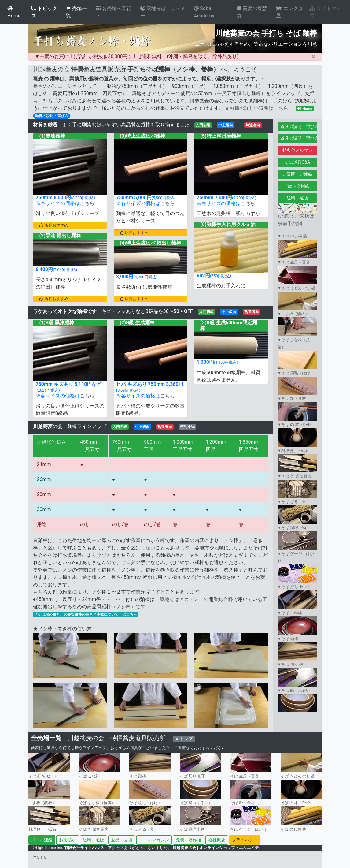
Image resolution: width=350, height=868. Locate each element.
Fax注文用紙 (297, 186)
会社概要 (217, 840)
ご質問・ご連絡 (297, 174)
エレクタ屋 (289, 12)
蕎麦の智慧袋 (252, 12)
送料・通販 (297, 198)
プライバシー (245, 840)
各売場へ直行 (114, 8)
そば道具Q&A (297, 162)
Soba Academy (204, 12)
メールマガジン (154, 840)
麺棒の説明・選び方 (52, 116)
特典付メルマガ (297, 150)
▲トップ (184, 739)
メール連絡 (42, 840)
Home (14, 12)
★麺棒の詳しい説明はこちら (256, 108)
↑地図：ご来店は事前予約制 (297, 215)
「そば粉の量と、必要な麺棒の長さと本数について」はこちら (86, 614)
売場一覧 (76, 12)
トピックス (44, 12)
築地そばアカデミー (163, 12)
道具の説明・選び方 (299, 126)
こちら (87, 203)
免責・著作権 (189, 840)
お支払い (68, 840)
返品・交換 (122, 840)
